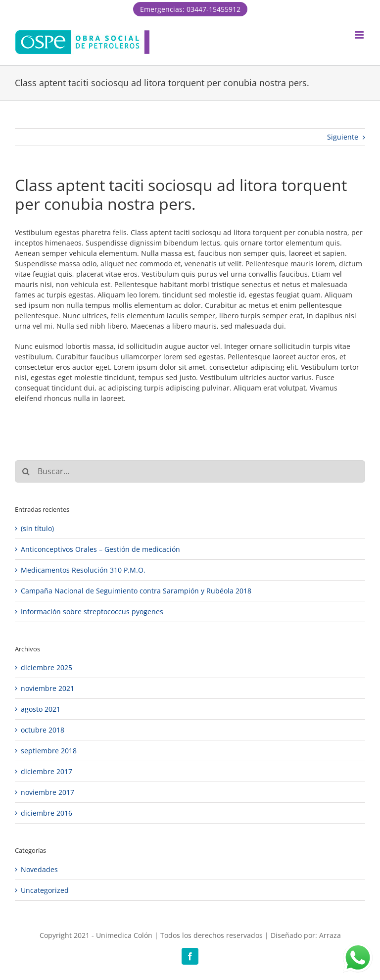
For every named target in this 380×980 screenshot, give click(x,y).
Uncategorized (45, 890)
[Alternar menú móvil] (360, 35)
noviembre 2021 (47, 688)
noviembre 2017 (47, 792)
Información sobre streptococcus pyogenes (92, 612)
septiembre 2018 (49, 751)
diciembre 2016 (47, 813)
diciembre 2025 (47, 667)
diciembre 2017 (47, 771)
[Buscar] (26, 471)
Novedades (39, 869)
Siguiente (343, 137)
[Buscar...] (190, 471)
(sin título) (37, 528)
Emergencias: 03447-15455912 (190, 9)
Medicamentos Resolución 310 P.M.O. (83, 570)
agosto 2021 (41, 709)
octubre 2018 (43, 730)
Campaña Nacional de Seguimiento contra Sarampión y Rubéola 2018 (136, 591)
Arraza (330, 935)
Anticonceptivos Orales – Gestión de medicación (100, 549)
